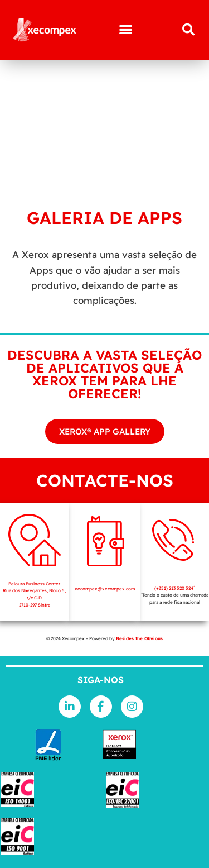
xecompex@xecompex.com (105, 589)
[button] (125, 30)
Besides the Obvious (139, 638)
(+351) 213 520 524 (174, 588)
